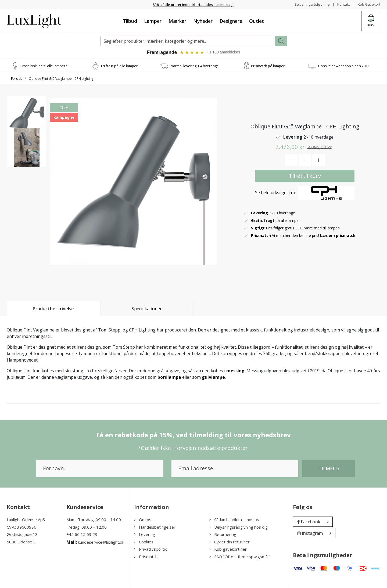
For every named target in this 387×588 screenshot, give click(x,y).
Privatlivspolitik (150, 549)
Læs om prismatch (338, 236)
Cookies (144, 542)
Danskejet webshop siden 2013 (344, 66)
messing (235, 371)
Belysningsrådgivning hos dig (239, 527)
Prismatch (146, 557)
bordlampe (169, 377)
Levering (145, 535)
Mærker (177, 21)
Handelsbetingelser (155, 527)
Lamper (153, 21)
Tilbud (130, 21)
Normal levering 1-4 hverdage (195, 66)
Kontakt (342, 4)
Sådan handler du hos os (234, 520)
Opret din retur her (230, 542)
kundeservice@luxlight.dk (101, 542)
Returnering (223, 535)
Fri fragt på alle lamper (119, 66)
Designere (231, 21)
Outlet (257, 21)
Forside (17, 79)
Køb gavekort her (228, 549)
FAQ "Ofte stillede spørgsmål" (240, 557)
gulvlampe (213, 377)
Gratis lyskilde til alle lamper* (43, 66)
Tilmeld (329, 469)
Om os (143, 520)
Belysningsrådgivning (309, 4)
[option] (27, 117)
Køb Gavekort (368, 4)
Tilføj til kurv (305, 176)
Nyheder (203, 21)
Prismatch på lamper (268, 66)
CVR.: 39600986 (21, 527)
